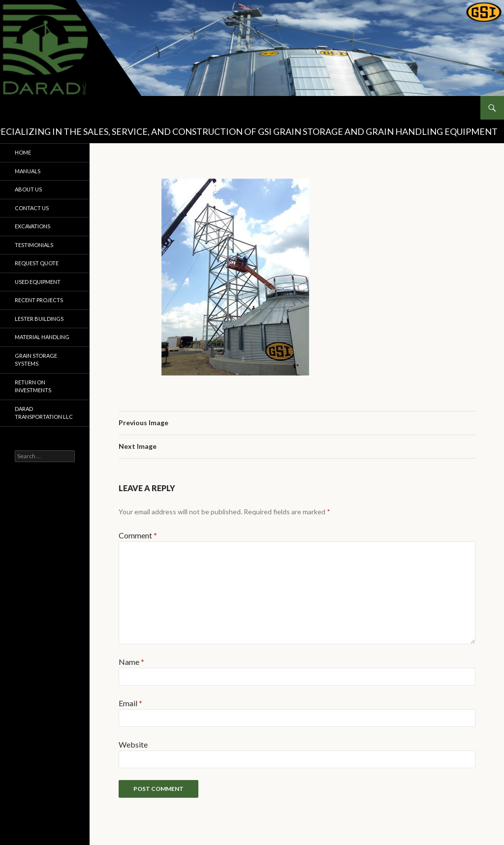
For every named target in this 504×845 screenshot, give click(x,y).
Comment (138, 535)
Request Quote (37, 263)
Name (131, 662)
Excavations (32, 226)
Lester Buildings (39, 319)
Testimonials (34, 245)
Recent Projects (39, 300)
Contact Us (32, 208)
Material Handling (42, 337)
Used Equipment (38, 282)
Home (23, 152)
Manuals (28, 171)
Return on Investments (33, 386)
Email (130, 703)
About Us (28, 189)
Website (133, 744)
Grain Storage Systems (36, 360)
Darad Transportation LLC (44, 413)
